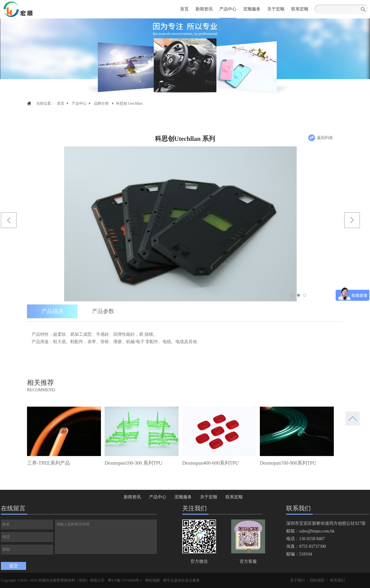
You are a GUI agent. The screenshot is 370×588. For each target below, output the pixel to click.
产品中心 (79, 103)
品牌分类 (101, 103)
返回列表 (325, 138)
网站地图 (152, 580)
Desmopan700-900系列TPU (288, 463)
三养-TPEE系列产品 (48, 463)
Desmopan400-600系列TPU (210, 463)
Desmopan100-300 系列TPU (133, 463)
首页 (184, 9)
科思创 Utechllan (129, 103)
